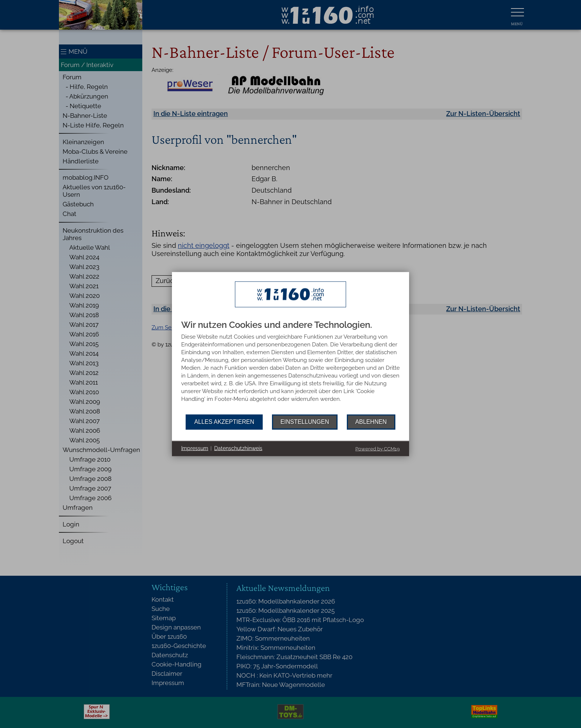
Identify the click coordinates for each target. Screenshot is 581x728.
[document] (290, 367)
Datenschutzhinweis (238, 448)
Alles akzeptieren (224, 422)
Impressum (195, 448)
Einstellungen (305, 422)
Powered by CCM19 (378, 448)
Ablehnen (371, 422)
